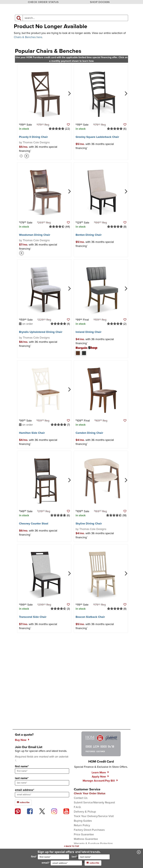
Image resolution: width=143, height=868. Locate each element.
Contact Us (81, 798)
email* (62, 863)
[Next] (69, 93)
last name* (22, 778)
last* (91, 857)
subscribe (93, 863)
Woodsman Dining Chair (35, 235)
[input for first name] (53, 857)
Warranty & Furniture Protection (93, 843)
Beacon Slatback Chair (90, 617)
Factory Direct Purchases (89, 830)
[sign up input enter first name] (42, 771)
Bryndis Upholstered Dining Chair (41, 332)
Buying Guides (83, 821)
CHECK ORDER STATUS (43, 2)
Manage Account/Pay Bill (99, 781)
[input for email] (66, 863)
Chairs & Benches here (28, 37)
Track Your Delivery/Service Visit (94, 816)
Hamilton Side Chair (32, 433)
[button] (68, 125)
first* (50, 857)
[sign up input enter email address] (42, 795)
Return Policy (82, 825)
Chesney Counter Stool (34, 524)
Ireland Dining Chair (88, 332)
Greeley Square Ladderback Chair (97, 137)
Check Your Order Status (90, 793)
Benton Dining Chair (89, 235)
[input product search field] (75, 18)
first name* (22, 766)
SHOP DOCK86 (100, 2)
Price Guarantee (84, 834)
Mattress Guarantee (86, 839)
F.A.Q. (78, 807)
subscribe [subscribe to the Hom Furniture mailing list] (23, 802)
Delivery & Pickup (85, 812)
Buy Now (21, 740)
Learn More (99, 772)
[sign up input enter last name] (42, 783)
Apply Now (99, 777)
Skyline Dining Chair (89, 524)
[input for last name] (94, 857)
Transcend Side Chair (33, 617)
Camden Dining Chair (89, 433)
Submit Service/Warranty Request (94, 802)
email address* (25, 790)
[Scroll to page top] (71, 846)
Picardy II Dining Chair (33, 137)
